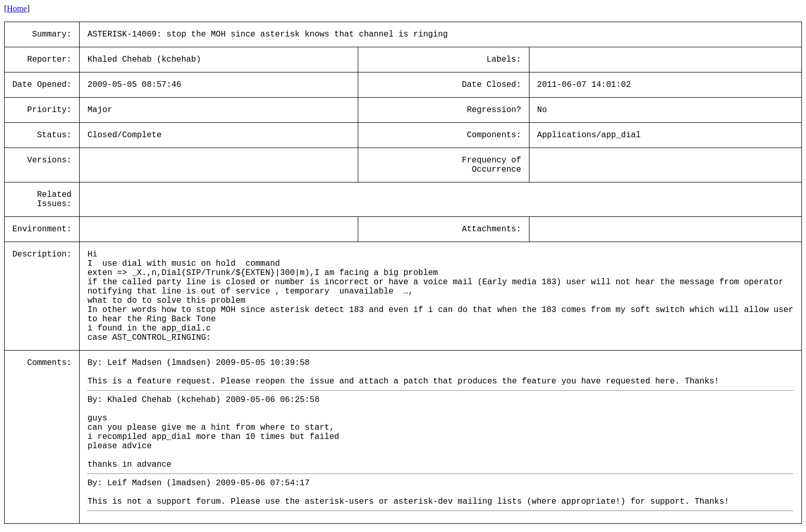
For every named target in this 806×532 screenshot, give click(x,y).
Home (17, 8)
